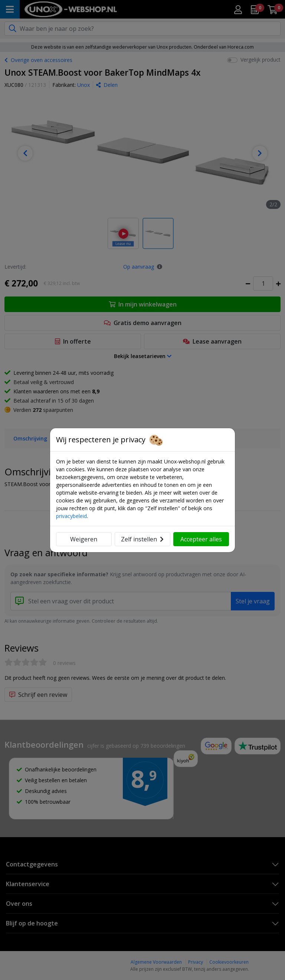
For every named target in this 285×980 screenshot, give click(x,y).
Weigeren (84, 539)
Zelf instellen (142, 539)
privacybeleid (71, 516)
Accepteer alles (201, 539)
